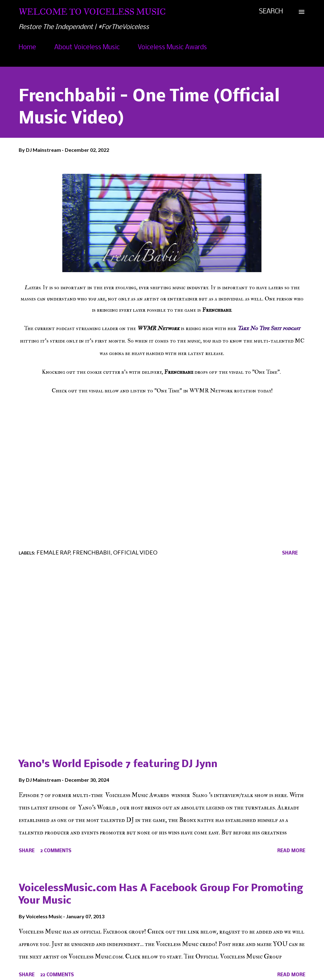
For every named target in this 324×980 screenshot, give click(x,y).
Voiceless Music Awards (172, 48)
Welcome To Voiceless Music (92, 12)
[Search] (271, 12)
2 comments (56, 851)
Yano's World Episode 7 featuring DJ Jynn (118, 764)
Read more (291, 851)
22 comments (57, 975)
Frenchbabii (92, 552)
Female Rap (53, 552)
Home (27, 48)
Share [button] (290, 553)
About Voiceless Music (87, 48)
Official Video (135, 552)
